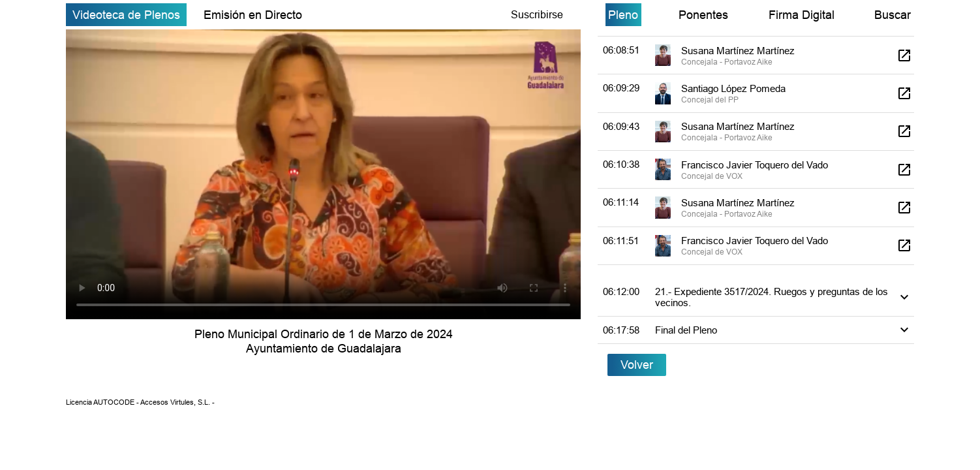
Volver (637, 365)
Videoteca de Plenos (126, 15)
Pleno (623, 15)
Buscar (893, 15)
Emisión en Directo (253, 15)
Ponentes (703, 15)
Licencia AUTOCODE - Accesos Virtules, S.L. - (140, 402)
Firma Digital (802, 15)
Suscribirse (537, 14)
